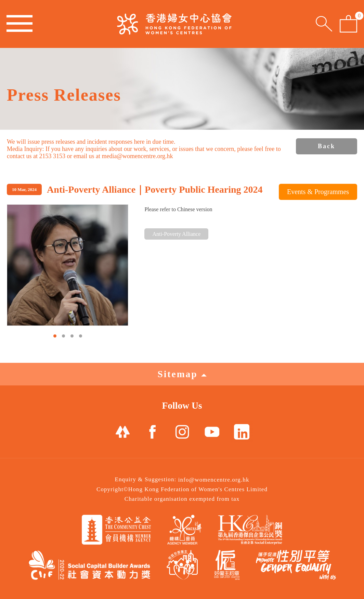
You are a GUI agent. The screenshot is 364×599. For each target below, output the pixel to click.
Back (327, 146)
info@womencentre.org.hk (214, 480)
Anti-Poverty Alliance (176, 234)
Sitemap (182, 374)
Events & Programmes (318, 192)
